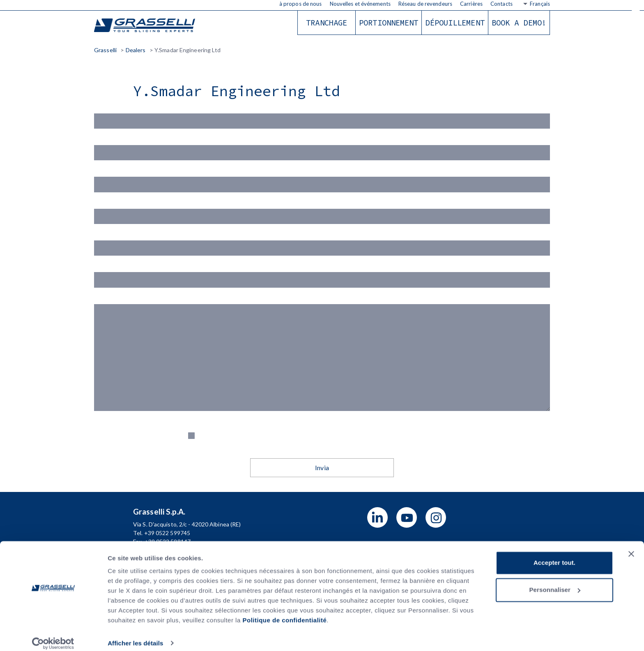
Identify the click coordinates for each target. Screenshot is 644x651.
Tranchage (327, 23)
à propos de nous (301, 4)
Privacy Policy (436, 448)
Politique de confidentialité (284, 612)
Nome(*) (322, 115)
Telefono (322, 282)
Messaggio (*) (322, 371)
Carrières (471, 4)
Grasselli (145, 26)
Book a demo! (519, 23)
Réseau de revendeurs (425, 4)
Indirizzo (322, 249)
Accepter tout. (554, 555)
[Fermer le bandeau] (631, 546)
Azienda (322, 215)
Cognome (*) (322, 148)
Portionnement (389, 23)
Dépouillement (455, 23)
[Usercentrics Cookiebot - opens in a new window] (53, 635)
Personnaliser (555, 581)
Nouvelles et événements (360, 4)
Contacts (501, 4)
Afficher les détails (135, 635)
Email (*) (322, 182)
